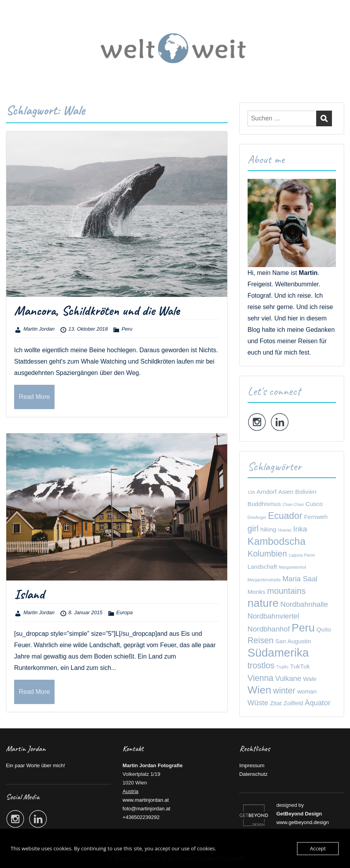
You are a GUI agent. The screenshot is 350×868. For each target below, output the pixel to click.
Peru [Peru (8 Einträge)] (303, 628)
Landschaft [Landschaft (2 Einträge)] (262, 567)
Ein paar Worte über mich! (36, 765)
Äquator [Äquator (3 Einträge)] (318, 703)
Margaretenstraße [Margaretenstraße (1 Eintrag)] (264, 580)
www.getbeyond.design (303, 822)
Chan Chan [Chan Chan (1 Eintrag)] (293, 504)
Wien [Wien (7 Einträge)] (260, 690)
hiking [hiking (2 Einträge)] (268, 529)
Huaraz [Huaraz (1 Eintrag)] (284, 530)
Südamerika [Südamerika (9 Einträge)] (278, 652)
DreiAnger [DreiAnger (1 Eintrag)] (257, 517)
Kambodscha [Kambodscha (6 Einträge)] (277, 541)
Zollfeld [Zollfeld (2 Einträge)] (293, 703)
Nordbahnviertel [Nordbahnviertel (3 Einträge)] (273, 616)
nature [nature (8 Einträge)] (263, 603)
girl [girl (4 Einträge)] (253, 529)
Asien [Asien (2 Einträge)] (286, 492)
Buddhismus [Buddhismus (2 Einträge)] (264, 504)
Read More (34, 397)
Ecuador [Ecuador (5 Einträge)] (285, 516)
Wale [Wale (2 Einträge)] (310, 679)
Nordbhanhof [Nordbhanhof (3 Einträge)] (269, 629)
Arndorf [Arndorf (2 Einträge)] (267, 492)
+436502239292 (141, 817)
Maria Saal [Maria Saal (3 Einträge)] (300, 579)
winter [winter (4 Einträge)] (284, 691)
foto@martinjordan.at (146, 809)
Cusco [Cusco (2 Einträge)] (314, 504)
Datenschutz (253, 774)
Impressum (252, 765)
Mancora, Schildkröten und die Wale (97, 310)
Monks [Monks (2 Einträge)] (257, 592)
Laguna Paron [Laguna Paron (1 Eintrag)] (302, 555)
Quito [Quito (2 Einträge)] (324, 629)
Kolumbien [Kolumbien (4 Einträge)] (267, 554)
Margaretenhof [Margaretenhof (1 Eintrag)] (293, 567)
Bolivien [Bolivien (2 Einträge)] (306, 492)
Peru (127, 329)
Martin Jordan (39, 329)
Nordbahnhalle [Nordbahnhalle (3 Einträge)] (304, 604)
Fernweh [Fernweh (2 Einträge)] (316, 517)
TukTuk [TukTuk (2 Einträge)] (300, 666)
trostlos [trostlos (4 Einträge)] (261, 666)
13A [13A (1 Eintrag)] (251, 492)
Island (29, 594)
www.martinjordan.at (146, 800)
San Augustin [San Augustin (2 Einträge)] (293, 641)
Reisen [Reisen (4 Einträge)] (261, 641)
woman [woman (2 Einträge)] (307, 691)
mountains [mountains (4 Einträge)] (286, 591)
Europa (124, 612)
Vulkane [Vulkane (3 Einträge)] (288, 678)
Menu (14, 21)
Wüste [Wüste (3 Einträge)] (258, 703)
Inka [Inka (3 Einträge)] (300, 529)
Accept (318, 848)
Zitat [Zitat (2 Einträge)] (276, 703)
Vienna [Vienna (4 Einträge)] (261, 678)
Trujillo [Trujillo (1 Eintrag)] (282, 667)
